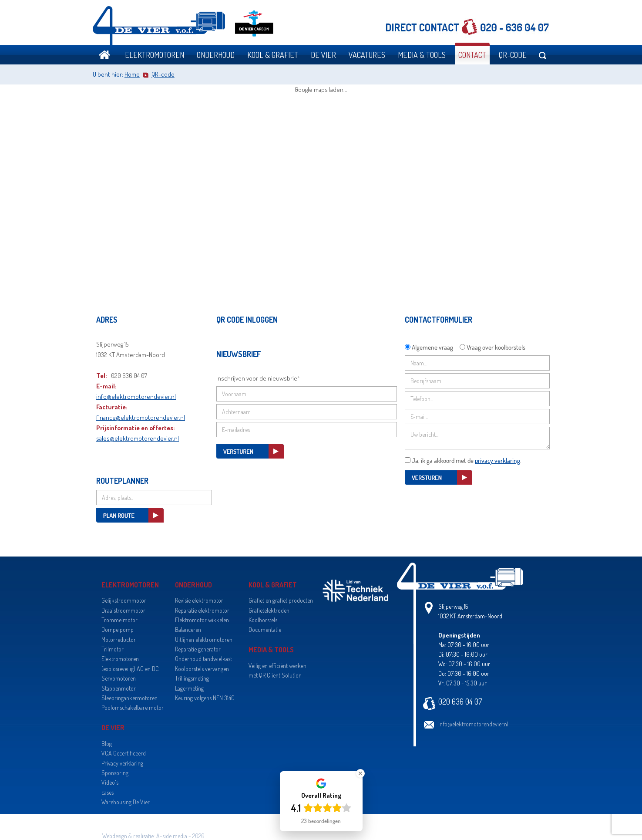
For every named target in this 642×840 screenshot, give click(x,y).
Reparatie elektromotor (202, 610)
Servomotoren (119, 678)
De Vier (323, 55)
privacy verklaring (497, 460)
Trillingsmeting (192, 678)
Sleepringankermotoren (129, 698)
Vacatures (367, 55)
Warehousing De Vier (126, 802)
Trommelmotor (119, 620)
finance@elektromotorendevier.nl (141, 417)
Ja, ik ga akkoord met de (466, 460)
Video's (110, 782)
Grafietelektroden (269, 610)
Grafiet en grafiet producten (281, 600)
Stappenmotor (119, 688)
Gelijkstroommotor (124, 600)
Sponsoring (115, 773)
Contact (472, 55)
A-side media (172, 836)
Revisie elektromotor (199, 600)
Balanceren (188, 629)
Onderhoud (216, 55)
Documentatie (265, 629)
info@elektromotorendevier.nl (136, 396)
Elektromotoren (155, 55)
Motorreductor (119, 639)
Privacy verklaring (122, 763)
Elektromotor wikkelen (202, 620)
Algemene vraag (432, 347)
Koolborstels (263, 620)
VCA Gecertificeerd (124, 753)
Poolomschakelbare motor (133, 707)
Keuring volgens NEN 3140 (205, 698)
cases (108, 792)
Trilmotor (113, 649)
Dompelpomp (118, 629)
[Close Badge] (360, 773)
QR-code (513, 55)
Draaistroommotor (123, 610)
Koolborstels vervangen (202, 669)
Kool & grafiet (273, 55)
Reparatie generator (198, 649)
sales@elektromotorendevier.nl (138, 438)
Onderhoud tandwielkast (203, 659)
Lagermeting (189, 688)
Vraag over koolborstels (496, 347)
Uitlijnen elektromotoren (204, 639)
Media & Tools (422, 55)
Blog (107, 744)
